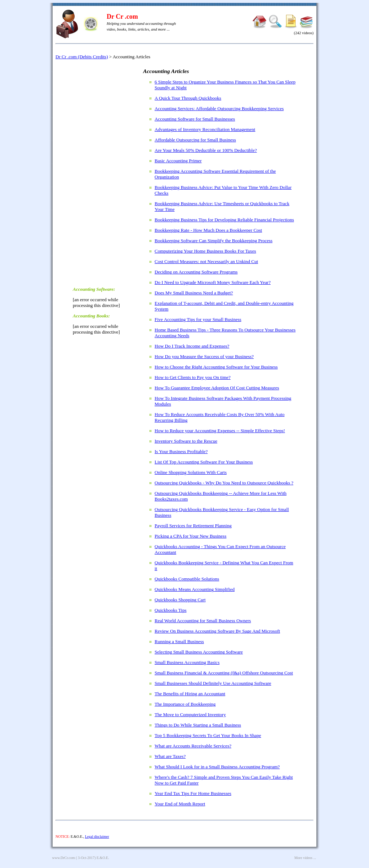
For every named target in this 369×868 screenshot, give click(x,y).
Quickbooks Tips (171, 610)
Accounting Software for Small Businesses (195, 119)
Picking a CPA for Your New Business (190, 536)
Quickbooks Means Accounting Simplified (195, 589)
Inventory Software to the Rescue (186, 441)
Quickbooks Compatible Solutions (187, 579)
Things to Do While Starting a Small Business (198, 725)
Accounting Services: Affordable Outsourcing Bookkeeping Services (219, 109)
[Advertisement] (102, 172)
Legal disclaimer (97, 837)
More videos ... (305, 858)
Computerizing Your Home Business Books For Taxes (205, 251)
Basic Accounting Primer (178, 161)
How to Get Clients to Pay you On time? (193, 377)
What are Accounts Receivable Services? (193, 746)
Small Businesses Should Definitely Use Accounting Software (213, 683)
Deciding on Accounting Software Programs (196, 272)
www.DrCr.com (64, 858)
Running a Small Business (179, 641)
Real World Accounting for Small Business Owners (203, 621)
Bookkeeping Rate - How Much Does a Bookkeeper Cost (208, 230)
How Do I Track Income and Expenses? (192, 346)
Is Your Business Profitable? (181, 451)
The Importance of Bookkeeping (185, 704)
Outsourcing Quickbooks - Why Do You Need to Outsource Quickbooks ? (224, 483)
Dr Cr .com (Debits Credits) (82, 57)
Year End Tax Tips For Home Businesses (193, 793)
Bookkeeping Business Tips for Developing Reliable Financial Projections (224, 220)
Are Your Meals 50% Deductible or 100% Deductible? (206, 150)
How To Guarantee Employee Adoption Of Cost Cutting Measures (217, 388)
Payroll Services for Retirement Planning (193, 526)
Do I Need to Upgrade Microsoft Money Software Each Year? (213, 282)
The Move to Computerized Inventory (190, 715)
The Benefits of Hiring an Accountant (190, 694)
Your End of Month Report (180, 804)
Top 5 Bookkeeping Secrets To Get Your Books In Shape (208, 735)
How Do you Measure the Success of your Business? (204, 356)
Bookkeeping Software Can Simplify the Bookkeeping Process (214, 241)
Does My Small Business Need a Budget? (194, 293)
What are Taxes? (170, 756)
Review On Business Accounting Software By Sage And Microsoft (217, 631)
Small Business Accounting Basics (187, 662)
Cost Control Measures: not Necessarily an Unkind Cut (206, 261)
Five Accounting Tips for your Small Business (198, 319)
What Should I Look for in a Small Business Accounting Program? (217, 767)
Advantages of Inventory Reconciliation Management (205, 129)
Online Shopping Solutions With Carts (191, 472)
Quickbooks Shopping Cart (180, 600)
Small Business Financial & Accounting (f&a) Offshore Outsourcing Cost (224, 673)
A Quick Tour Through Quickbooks (188, 98)
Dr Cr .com (122, 17)
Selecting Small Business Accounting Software (199, 652)
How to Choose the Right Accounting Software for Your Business (216, 367)
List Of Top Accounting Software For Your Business (204, 462)
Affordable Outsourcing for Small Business (195, 140)
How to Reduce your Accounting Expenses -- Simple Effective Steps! (220, 431)
